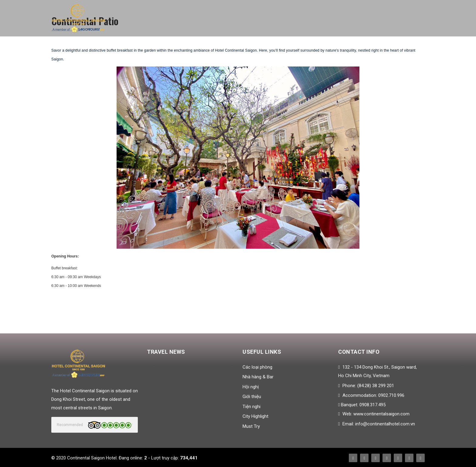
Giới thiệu (252, 397)
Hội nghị (251, 387)
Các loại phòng (257, 367)
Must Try (251, 426)
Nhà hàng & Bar (258, 377)
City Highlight (255, 416)
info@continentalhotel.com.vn (385, 424)
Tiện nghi (252, 407)
